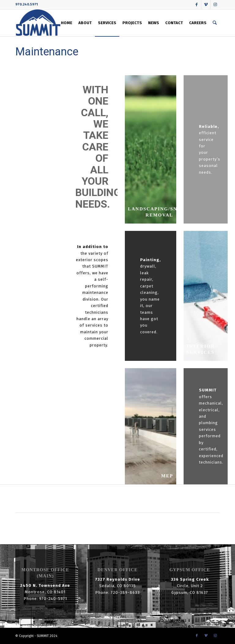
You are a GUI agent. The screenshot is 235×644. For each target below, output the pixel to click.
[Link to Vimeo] (206, 5)
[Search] (215, 23)
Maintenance (47, 52)
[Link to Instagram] (215, 5)
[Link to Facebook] (197, 5)
